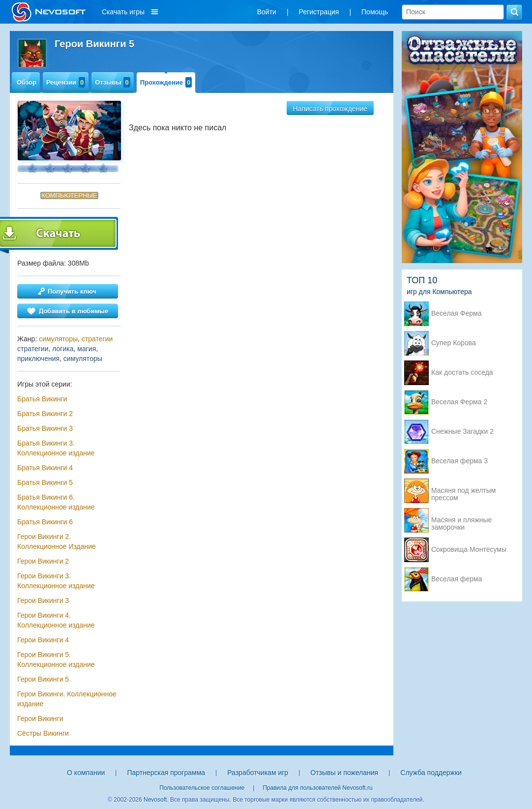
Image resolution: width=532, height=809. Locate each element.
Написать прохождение (330, 109)
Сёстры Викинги (43, 733)
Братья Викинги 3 (45, 428)
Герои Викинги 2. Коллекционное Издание (57, 541)
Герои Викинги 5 (43, 679)
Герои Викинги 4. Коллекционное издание (56, 620)
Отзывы (112, 82)
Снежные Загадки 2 (462, 432)
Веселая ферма (457, 579)
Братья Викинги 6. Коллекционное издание (56, 502)
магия (87, 349)
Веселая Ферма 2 (459, 402)
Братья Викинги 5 (45, 482)
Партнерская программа (166, 773)
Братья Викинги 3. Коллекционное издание (56, 448)
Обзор (27, 82)
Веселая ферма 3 (459, 461)
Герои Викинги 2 (43, 561)
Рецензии (66, 82)
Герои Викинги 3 (43, 600)
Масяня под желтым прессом (463, 491)
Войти (267, 12)
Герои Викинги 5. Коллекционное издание (56, 659)
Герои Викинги (40, 719)
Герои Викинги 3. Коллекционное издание (56, 581)
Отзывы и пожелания (344, 773)
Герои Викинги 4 (43, 640)
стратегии (97, 339)
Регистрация (319, 12)
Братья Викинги (42, 399)
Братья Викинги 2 (45, 414)
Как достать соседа (462, 373)
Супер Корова (454, 343)
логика (63, 349)
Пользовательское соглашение (202, 788)
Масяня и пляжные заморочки (461, 521)
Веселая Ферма (457, 314)
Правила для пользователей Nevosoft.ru (317, 788)
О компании (86, 773)
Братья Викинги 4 (45, 468)
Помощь (375, 12)
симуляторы (58, 339)
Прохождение (166, 82)
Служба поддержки (431, 773)
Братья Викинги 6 (45, 522)
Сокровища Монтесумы (469, 550)
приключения (38, 359)
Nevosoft (155, 800)
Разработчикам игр (258, 773)
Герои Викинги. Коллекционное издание (67, 699)
